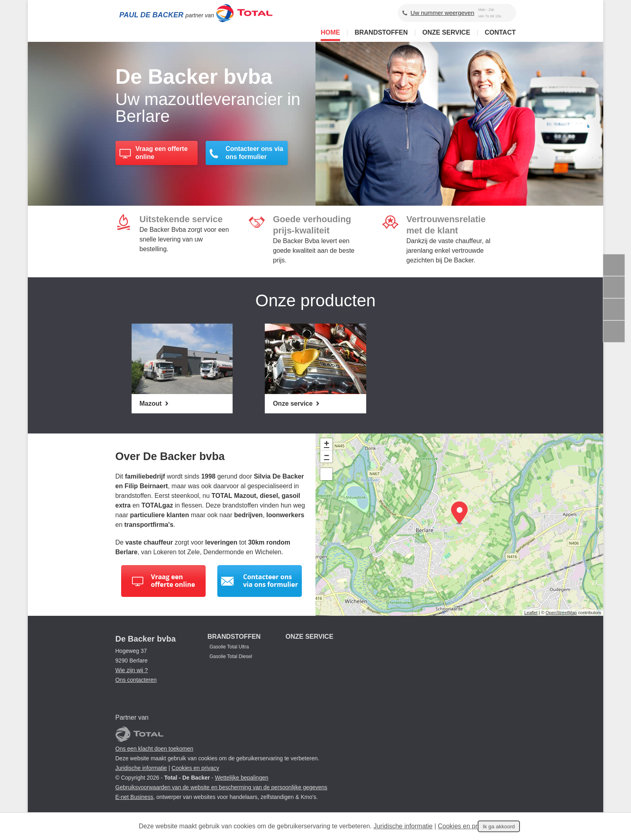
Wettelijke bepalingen (242, 778)
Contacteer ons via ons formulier (255, 153)
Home (330, 32)
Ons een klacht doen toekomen (155, 749)
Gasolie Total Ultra (229, 647)
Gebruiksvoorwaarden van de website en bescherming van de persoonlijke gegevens (222, 787)
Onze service (446, 32)
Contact (500, 32)
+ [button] (327, 444)
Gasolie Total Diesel (231, 656)
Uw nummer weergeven (442, 13)
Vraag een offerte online (162, 153)
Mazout (152, 403)
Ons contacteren (136, 680)
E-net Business (134, 797)
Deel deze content (614, 331)
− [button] (327, 456)
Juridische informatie (141, 768)
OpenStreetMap (561, 613)
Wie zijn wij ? (132, 670)
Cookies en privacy (195, 768)
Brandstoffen (381, 32)
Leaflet (531, 613)
